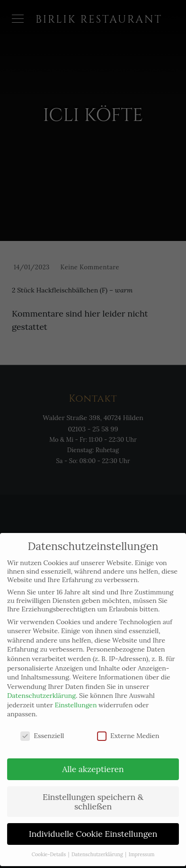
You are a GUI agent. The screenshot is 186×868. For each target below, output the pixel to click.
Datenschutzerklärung (41, 686)
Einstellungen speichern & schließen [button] (93, 792)
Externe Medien (128, 726)
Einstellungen (76, 696)
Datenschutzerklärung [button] (98, 845)
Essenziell (42, 726)
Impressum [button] (142, 845)
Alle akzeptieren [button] (93, 760)
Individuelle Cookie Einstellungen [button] (93, 824)
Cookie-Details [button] (49, 845)
